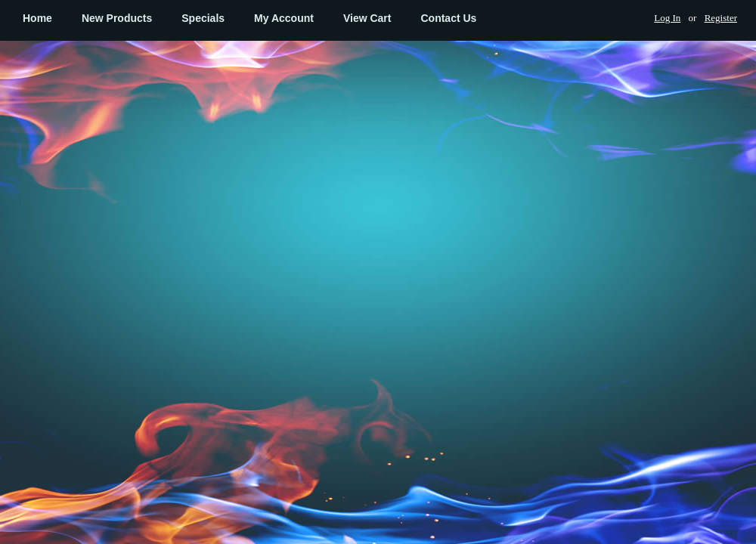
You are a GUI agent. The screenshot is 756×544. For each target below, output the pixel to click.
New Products (117, 18)
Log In (667, 18)
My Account (284, 18)
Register (721, 18)
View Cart (367, 18)
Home (37, 18)
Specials (203, 18)
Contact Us (448, 18)
